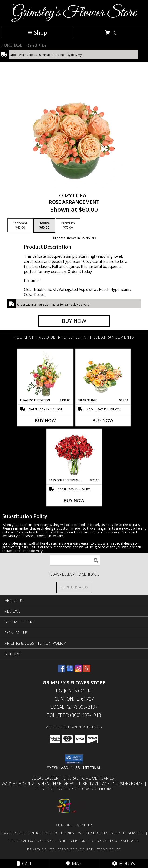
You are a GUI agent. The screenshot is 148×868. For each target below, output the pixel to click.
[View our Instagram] (78, 671)
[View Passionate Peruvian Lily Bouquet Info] (74, 454)
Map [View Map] (74, 863)
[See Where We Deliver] (74, 587)
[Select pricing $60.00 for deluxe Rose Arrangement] (44, 225)
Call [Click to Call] (25, 863)
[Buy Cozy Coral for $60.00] (74, 321)
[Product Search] (75, 560)
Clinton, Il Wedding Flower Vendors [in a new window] (74, 789)
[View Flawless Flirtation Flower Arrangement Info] (45, 374)
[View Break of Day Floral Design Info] (103, 374)
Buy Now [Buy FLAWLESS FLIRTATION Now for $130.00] (45, 420)
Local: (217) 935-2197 (74, 707)
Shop (37, 32)
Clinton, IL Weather (74, 825)
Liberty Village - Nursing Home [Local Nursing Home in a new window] (112, 783)
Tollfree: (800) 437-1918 (74, 715)
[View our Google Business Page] (70, 671)
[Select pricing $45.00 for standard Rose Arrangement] (20, 225)
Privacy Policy (41, 849)
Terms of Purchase (75, 849)
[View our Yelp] (87, 671)
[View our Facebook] (62, 671)
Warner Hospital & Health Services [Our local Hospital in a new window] (39, 783)
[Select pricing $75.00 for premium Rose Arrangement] (68, 225)
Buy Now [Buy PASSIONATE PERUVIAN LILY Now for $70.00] (74, 500)
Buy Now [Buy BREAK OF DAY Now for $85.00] (103, 420)
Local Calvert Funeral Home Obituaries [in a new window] (73, 778)
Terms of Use (109, 849)
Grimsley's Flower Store (74, 13)
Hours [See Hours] (123, 863)
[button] (74, 759)
